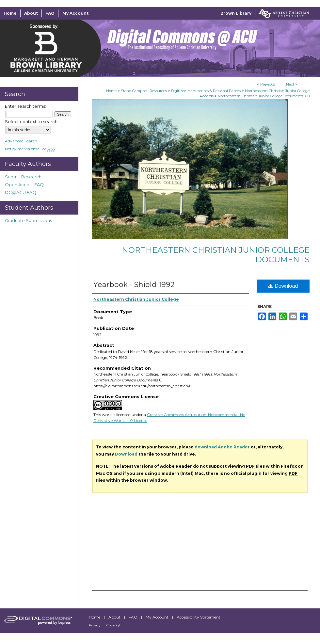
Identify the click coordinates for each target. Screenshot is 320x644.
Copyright (115, 625)
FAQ (134, 617)
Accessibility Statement (199, 617)
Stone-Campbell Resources (144, 91)
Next (290, 84)
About (115, 617)
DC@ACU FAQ (21, 192)
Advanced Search (21, 141)
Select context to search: (32, 121)
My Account (158, 617)
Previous (268, 84)
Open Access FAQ (24, 185)
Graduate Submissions (28, 220)
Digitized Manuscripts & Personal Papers (206, 91)
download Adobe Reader (222, 447)
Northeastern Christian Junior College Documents (261, 96)
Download (283, 286)
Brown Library (236, 13)
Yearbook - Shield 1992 (134, 285)
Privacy (95, 625)
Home (111, 91)
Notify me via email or (30, 149)
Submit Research (23, 177)
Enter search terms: (25, 106)
